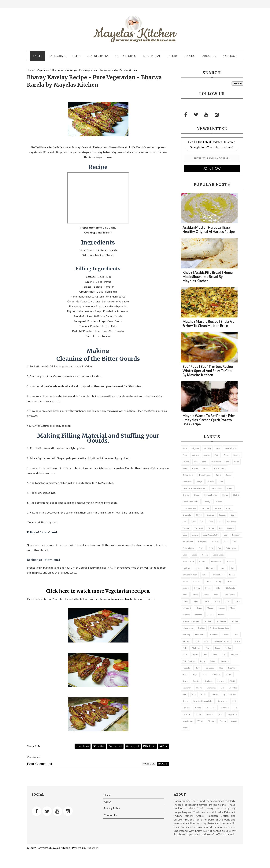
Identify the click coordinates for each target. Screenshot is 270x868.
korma (206, 595)
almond (207, 448)
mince (221, 615)
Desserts (199, 528)
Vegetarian (188, 721)
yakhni (211, 721)
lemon (196, 601)
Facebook (101, 599)
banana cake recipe (220, 462)
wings (200, 721)
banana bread (200, 462)
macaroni (187, 608)
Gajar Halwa (231, 548)
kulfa (216, 595)
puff (205, 654)
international (218, 575)
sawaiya (196, 681)
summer (186, 708)
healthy (186, 568)
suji (234, 701)
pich (185, 648)
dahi (194, 521)
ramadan (225, 661)
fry (219, 548)
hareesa (230, 561)
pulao (214, 654)
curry (233, 515)
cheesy (207, 502)
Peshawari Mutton (222, 641)
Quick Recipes (126, 56)
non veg (186, 635)
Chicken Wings (189, 508)
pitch (208, 648)
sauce (185, 681)
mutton (202, 628)
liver (227, 601)
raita (202, 661)
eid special (203, 541)
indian (205, 575)
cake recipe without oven (194, 488)
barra (237, 462)
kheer (208, 588)
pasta (197, 641)
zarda (185, 728)
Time (75, 56)
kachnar (197, 581)
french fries (188, 548)
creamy (222, 515)
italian (232, 575)
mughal (208, 621)
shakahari (187, 688)
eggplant (236, 535)
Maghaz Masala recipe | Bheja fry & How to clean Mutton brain (209, 324)
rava (198, 668)
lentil (206, 601)
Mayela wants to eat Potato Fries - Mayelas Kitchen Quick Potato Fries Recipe (209, 420)
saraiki (229, 674)
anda (185, 455)
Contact (230, 56)
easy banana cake (211, 535)
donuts (230, 528)
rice (221, 668)
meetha (186, 615)
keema (186, 588)
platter (228, 648)
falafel (215, 541)
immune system (190, 575)
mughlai (235, 621)
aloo (218, 448)
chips (229, 508)
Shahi (233, 681)
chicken (219, 502)
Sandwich (216, 674)
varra (220, 714)
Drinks (173, 56)
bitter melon (188, 475)
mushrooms (188, 628)
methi (210, 615)
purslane (234, 654)
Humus (223, 568)
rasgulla (187, 668)
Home (37, 56)
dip (221, 528)
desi (220, 521)
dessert (186, 528)
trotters (209, 714)
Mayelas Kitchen (60, 848)
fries (201, 548)
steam (185, 701)
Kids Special (152, 56)
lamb (185, 601)
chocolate (187, 515)
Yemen (223, 721)
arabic (207, 455)
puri (224, 654)
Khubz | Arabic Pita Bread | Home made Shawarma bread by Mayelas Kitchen (208, 277)
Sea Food (209, 681)
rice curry (233, 668)
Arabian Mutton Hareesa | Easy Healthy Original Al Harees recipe (209, 229)
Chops (199, 515)
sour (194, 694)
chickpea (205, 508)
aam (185, 448)
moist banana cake (191, 621)
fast (225, 541)
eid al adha (188, 541)
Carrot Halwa (217, 488)
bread (228, 475)
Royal (195, 674)
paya (206, 641)
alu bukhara (230, 448)
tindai (198, 714)
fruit (211, 548)
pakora (226, 635)
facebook (149, 764)
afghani (195, 448)
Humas (198, 568)
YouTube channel (63, 599)
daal (185, 521)
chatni (236, 495)
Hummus (210, 568)
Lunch (237, 601)
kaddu (208, 581)
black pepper (205, 475)
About (108, 802)
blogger (163, 764)
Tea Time (187, 714)
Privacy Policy (112, 808)
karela (229, 581)
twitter (129, 599)
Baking (190, 56)
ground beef (188, 561)
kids (218, 588)
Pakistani (214, 635)
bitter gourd (220, 468)
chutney (210, 515)
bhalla (195, 468)
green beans (219, 555)
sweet (198, 708)
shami (199, 688)
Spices (204, 694)
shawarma (211, 688)
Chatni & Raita (97, 56)
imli (233, 568)
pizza (217, 648)
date (211, 521)
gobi (185, 555)
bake (226, 455)
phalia (237, 641)
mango (199, 608)
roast (185, 674)
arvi (217, 455)
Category (56, 56)
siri (222, 688)
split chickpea (229, 694)
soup (185, 694)
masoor (222, 608)
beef (185, 468)
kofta (185, 595)
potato (195, 654)
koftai (195, 595)
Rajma (213, 661)
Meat (232, 608)
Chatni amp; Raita (191, 502)
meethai (199, 615)
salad (205, 674)
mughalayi (221, 621)
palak (236, 635)
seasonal (221, 681)
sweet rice (211, 708)
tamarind (225, 708)
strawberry (222, 701)
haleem (203, 561)
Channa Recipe (211, 495)
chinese (218, 508)
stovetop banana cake (203, 701)
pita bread (196, 648)
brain (218, 475)
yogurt (234, 721)
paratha (186, 641)
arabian (196, 455)
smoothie (233, 688)
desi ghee (232, 521)
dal (202, 521)
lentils (217, 601)
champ (186, 495)
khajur (197, 588)
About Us (209, 56)
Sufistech (93, 848)
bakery (237, 455)
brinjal (200, 482)
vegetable (232, 714)
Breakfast (187, 482)
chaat (230, 488)
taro (235, 708)
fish (234, 541)
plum (185, 654)
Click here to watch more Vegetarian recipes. (98, 591)
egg (225, 535)
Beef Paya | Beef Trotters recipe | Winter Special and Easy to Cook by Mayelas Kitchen (209, 371)
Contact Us (111, 815)
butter (211, 482)
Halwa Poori (216, 561)
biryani (206, 468)
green (205, 555)
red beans (209, 668)
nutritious (200, 635)
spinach (215, 694)
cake (221, 482)
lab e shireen (230, 595)
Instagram (113, 599)
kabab (185, 581)
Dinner (211, 528)
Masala (210, 608)
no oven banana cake (220, 628)
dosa (185, 535)
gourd (194, 555)
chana (197, 495)
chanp (225, 495)
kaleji (219, 581)
